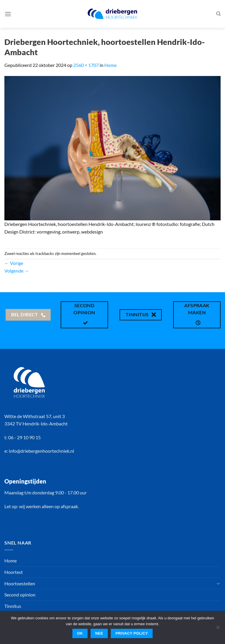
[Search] (218, 14)
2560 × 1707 (86, 65)
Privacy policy (132, 633)
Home (110, 65)
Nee (99, 633)
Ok (80, 633)
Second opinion (20, 595)
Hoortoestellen (20, 583)
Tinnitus (13, 606)
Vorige (14, 263)
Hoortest (14, 572)
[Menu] (8, 14)
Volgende (17, 271)
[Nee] (218, 629)
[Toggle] (218, 583)
